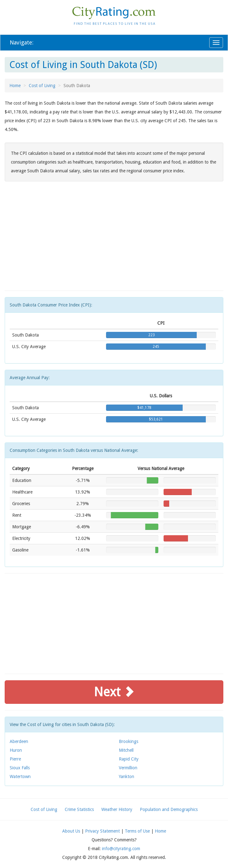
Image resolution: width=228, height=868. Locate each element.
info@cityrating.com (121, 849)
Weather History (117, 809)
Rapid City (129, 759)
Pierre (15, 759)
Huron (16, 750)
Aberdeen (19, 741)
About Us (71, 831)
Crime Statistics (79, 809)
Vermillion (128, 768)
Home (15, 86)
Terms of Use (137, 831)
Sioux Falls (20, 768)
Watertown (20, 776)
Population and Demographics (169, 809)
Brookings (129, 741)
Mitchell (126, 750)
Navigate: (22, 42)
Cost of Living (42, 86)
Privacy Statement (102, 831)
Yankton (127, 776)
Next (114, 692)
